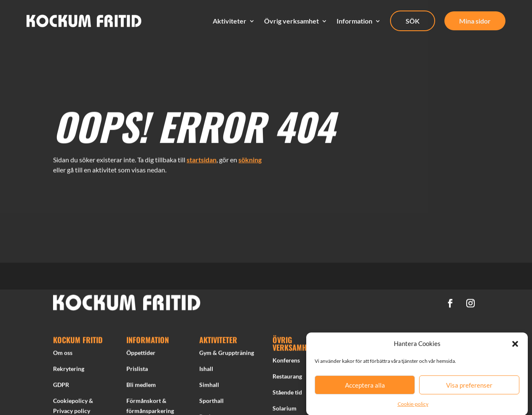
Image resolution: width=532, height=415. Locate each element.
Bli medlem (141, 386)
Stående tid (287, 394)
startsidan (202, 158)
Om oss (63, 354)
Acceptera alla (365, 388)
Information (354, 21)
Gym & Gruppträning (227, 354)
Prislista (137, 370)
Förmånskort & (146, 402)
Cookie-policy (413, 407)
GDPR (61, 386)
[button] (515, 347)
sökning (250, 158)
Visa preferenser (469, 388)
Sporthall (211, 402)
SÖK (413, 21)
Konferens (286, 362)
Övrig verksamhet (291, 21)
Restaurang (287, 378)
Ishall (206, 370)
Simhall (209, 386)
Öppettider (141, 354)
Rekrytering (69, 370)
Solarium (285, 409)
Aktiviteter (230, 21)
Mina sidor (475, 21)
